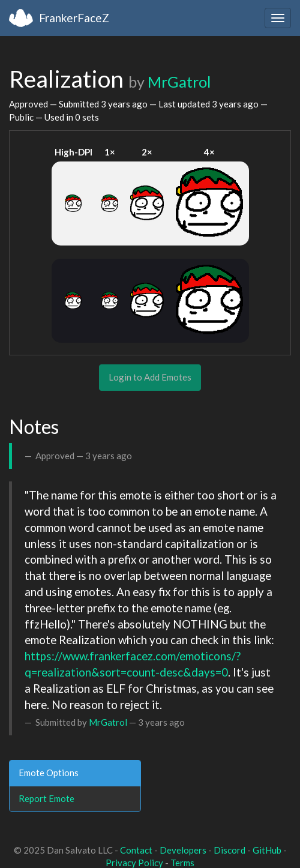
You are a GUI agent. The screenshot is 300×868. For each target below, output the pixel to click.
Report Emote (46, 798)
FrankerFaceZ (74, 18)
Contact (136, 850)
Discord (229, 850)
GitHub (267, 850)
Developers (183, 850)
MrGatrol (179, 82)
